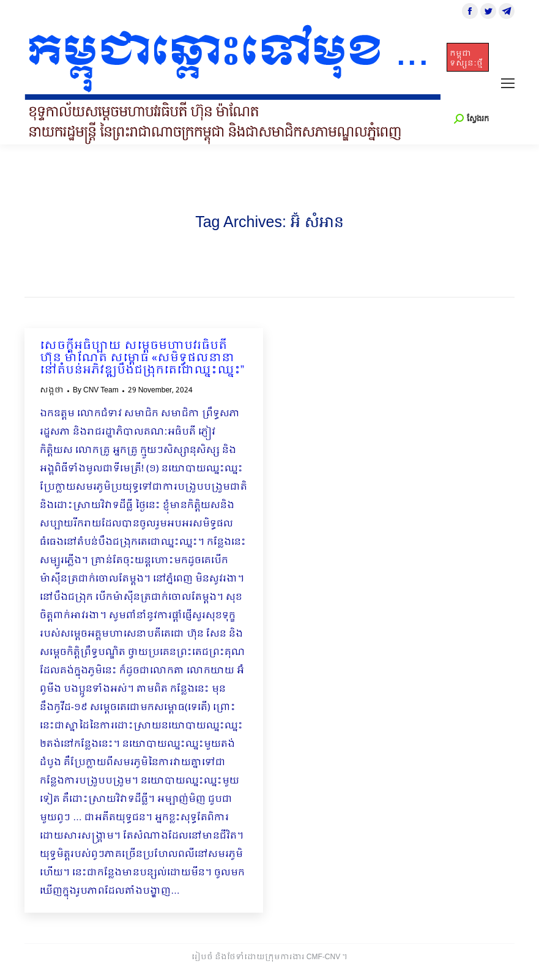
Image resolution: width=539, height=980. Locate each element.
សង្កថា (52, 391)
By (96, 391)
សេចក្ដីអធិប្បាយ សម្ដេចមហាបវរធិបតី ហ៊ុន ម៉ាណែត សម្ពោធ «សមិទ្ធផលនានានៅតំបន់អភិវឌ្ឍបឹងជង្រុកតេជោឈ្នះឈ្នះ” (142, 359)
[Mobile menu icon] (508, 83)
